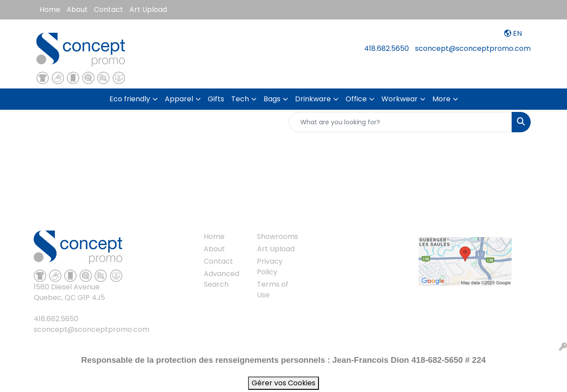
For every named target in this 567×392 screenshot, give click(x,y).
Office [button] (356, 99)
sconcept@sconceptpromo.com (473, 48)
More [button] (441, 99)
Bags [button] (272, 99)
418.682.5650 (386, 48)
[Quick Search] (400, 122)
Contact (109, 10)
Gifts (216, 99)
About (77, 10)
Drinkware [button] (313, 99)
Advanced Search (221, 279)
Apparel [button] (179, 99)
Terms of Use (273, 290)
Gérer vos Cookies (283, 383)
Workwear (400, 99)
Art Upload (148, 10)
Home (50, 10)
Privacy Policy (270, 267)
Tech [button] (240, 99)
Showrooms (278, 236)
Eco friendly (130, 99)
